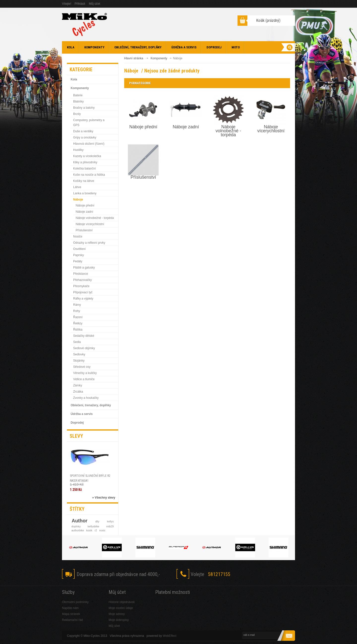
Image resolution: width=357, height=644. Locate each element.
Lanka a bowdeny (85, 193)
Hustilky (78, 150)
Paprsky (78, 255)
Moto (236, 47)
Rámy (77, 305)
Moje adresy (117, 614)
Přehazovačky (82, 280)
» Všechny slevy (104, 498)
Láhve (77, 187)
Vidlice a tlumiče (84, 379)
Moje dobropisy (119, 620)
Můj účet (94, 4)
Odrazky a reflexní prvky (89, 243)
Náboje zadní (84, 212)
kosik (89, 530)
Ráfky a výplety (83, 299)
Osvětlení (79, 249)
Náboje (78, 200)
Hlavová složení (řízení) (89, 144)
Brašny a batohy (84, 108)
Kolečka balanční (84, 169)
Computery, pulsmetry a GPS (89, 123)
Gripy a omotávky (85, 137)
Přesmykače (81, 286)
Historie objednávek (122, 602)
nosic (102, 530)
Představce (81, 274)
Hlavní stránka (134, 58)
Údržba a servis (184, 47)
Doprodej (214, 47)
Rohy (77, 311)
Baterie (78, 95)
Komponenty (94, 47)
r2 (96, 530)
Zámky (78, 385)
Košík (268, 20)
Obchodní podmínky (75, 602)
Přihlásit (80, 4)
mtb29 (110, 526)
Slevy (76, 436)
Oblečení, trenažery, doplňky (138, 47)
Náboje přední (85, 205)
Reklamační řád (72, 620)
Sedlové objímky (84, 348)
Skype (277, 574)
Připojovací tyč (83, 292)
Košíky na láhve (84, 181)
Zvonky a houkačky (86, 398)
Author (80, 521)
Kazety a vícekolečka (87, 156)
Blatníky (78, 102)
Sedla (77, 342)
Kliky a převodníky (85, 162)
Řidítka (78, 330)
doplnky (76, 526)
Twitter (265, 574)
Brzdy (77, 114)
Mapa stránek (71, 614)
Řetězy (78, 323)
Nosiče (78, 237)
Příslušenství (84, 230)
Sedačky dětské (84, 336)
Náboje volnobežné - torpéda (95, 218)
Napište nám (70, 608)
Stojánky (79, 361)
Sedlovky (79, 354)
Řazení (78, 317)
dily (97, 521)
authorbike (78, 530)
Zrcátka (78, 392)
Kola (71, 47)
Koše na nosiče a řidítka (89, 175)
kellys (110, 521)
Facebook (253, 574)
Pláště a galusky (84, 268)
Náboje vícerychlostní (90, 224)
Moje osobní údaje (121, 608)
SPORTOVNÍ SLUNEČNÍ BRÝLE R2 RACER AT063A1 (90, 478)
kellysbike (94, 526)
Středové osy (82, 367)
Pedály (78, 261)
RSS (289, 574)
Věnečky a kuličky (85, 373)
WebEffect (169, 636)
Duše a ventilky (83, 131)
